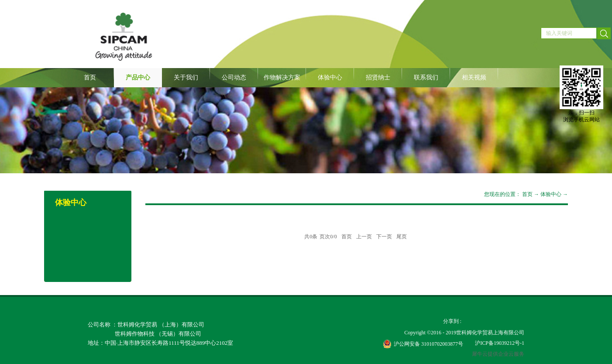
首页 (90, 77)
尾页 (402, 237)
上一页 (364, 237)
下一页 (384, 237)
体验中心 (551, 194)
